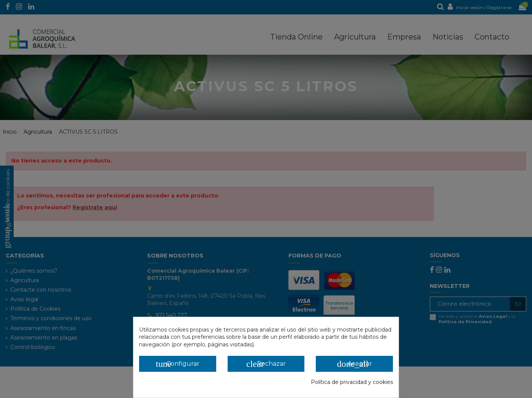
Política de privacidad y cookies (352, 382)
